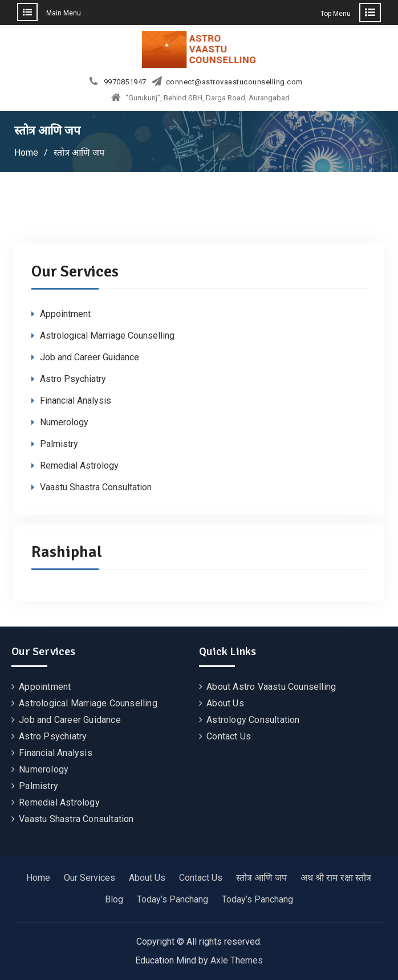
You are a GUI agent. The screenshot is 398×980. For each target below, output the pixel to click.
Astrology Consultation (253, 720)
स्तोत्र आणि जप (261, 878)
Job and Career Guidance (90, 357)
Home (38, 878)
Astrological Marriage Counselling (107, 336)
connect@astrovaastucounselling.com (234, 82)
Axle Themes (237, 960)
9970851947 (125, 82)
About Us (225, 703)
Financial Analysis (76, 400)
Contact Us (229, 736)
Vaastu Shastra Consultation (96, 487)
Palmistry (59, 444)
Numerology (64, 422)
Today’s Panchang (172, 899)
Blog (114, 899)
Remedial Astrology (79, 465)
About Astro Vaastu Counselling (271, 687)
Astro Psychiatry (73, 379)
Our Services (90, 878)
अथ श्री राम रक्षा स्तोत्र (336, 878)
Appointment (65, 314)
